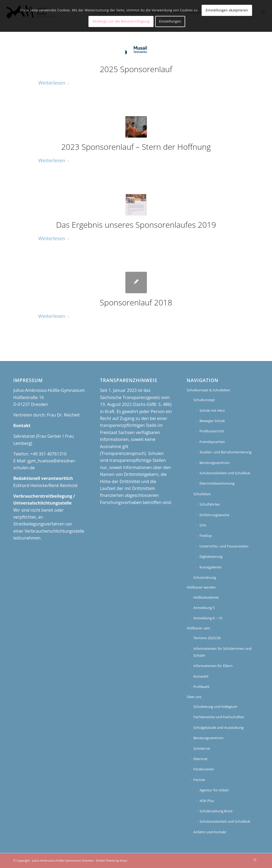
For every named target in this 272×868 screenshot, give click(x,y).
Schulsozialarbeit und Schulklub (225, 473)
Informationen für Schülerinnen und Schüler (222, 652)
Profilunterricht (212, 431)
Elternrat (200, 759)
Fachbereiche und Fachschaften (219, 717)
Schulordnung (205, 577)
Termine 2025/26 (207, 638)
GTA (203, 525)
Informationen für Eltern (213, 666)
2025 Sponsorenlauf (136, 69)
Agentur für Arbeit (214, 790)
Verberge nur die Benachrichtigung (121, 21)
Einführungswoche (214, 515)
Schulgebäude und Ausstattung (218, 727)
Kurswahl (201, 676)
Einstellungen (170, 21)
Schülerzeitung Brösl (216, 811)
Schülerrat (202, 748)
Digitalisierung (211, 556)
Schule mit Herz (212, 410)
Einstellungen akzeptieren (227, 10)
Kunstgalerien (211, 567)
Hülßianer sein (198, 628)
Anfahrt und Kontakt (210, 832)
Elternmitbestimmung (217, 483)
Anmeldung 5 (204, 608)
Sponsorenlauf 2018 (136, 302)
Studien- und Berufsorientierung (226, 452)
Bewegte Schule (212, 421)
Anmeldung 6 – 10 (208, 618)
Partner (199, 780)
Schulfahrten (210, 504)
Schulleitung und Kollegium (215, 707)
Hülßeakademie (206, 597)
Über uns (194, 697)
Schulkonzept (204, 400)
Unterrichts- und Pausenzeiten (224, 546)
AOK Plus (207, 801)
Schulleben (202, 494)
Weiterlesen (54, 83)
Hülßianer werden (201, 587)
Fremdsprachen (212, 442)
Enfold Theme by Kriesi (112, 860)
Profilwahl (201, 687)
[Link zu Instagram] (255, 860)
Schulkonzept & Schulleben (209, 390)
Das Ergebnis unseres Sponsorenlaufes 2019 (136, 225)
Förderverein (204, 769)
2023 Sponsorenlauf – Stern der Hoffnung (136, 147)
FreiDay (206, 536)
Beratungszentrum (214, 463)
